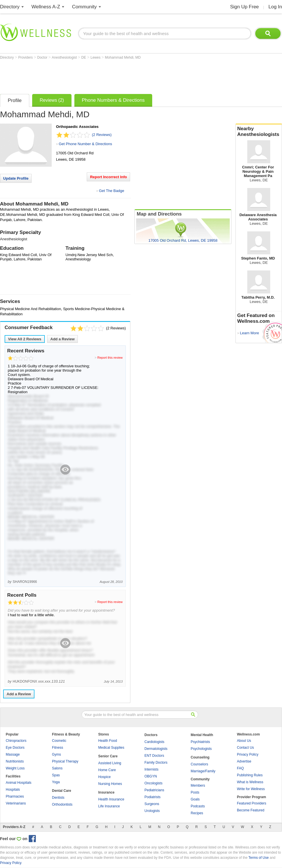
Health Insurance (111, 799)
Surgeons (152, 804)
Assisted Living (110, 763)
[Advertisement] (105, 75)
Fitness (58, 748)
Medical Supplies (111, 748)
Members (198, 786)
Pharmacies (15, 796)
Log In (275, 7)
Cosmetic (59, 741)
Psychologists (201, 749)
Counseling (200, 757)
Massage (13, 754)
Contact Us (245, 748)
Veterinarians (16, 803)
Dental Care (62, 791)
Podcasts (198, 806)
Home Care (107, 770)
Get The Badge (111, 191)
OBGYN (151, 776)
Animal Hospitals (19, 783)
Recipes (197, 813)
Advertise (244, 761)
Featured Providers (252, 803)
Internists (151, 769)
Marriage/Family (203, 771)
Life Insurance (109, 806)
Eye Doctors (15, 748)
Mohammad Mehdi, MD (123, 57)
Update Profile (16, 178)
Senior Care (108, 756)
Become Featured (251, 810)
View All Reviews (25, 339)
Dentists (58, 798)
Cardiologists (154, 742)
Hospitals (13, 790)
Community (84, 7)
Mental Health (202, 735)
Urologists (152, 811)
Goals (195, 799)
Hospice (104, 777)
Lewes (96, 57)
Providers (26, 57)
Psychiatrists (200, 742)
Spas (56, 775)
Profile (15, 100)
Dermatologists (156, 749)
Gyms (56, 754)
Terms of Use (259, 858)
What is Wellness (250, 782)
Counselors (199, 764)
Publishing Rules (250, 775)
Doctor (43, 57)
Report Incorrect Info (108, 177)
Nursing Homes (110, 784)
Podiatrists (152, 797)
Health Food (108, 741)
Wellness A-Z (46, 7)
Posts (195, 792)
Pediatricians (154, 790)
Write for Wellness (251, 789)
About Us (244, 741)
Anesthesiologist (65, 57)
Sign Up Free (244, 7)
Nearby (259, 132)
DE (84, 57)
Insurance (106, 792)
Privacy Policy (248, 754)
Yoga (56, 782)
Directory (10, 7)
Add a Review (62, 339)
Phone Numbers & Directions (113, 100)
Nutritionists (15, 761)
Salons (57, 768)
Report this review (110, 358)
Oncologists (153, 783)
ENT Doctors (154, 756)
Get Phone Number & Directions (85, 144)
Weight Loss (15, 768)
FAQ (240, 768)
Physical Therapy (65, 761)
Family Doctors (156, 763)
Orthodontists (62, 804)
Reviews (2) (52, 100)
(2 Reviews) (102, 135)
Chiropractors (16, 741)
